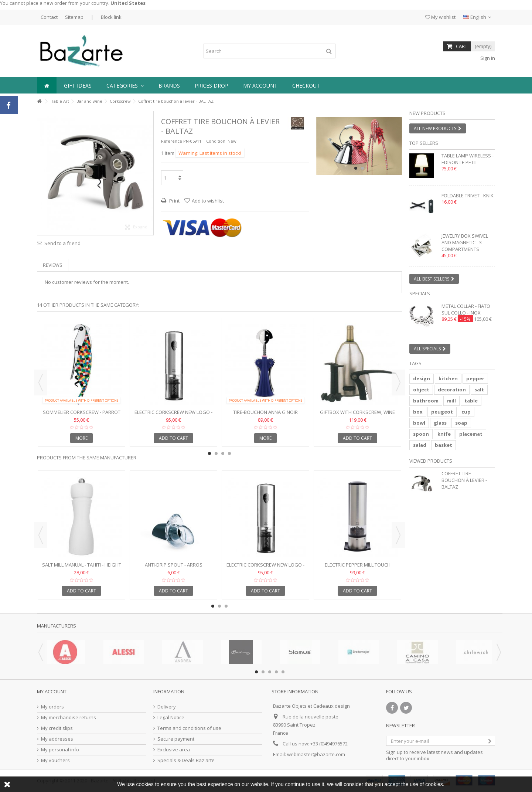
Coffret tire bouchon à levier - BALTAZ (464, 480)
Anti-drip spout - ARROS (174, 565)
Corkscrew (120, 101)
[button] (125, 85)
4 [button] (229, 453)
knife (444, 434)
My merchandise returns (69, 718)
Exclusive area (174, 750)
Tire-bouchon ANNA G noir (265, 412)
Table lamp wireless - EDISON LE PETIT (468, 159)
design (422, 378)
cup (466, 412)
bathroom (426, 401)
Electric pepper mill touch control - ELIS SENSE (358, 568)
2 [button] (362, 168)
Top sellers (424, 143)
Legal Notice (171, 718)
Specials (420, 293)
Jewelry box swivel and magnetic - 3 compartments (465, 242)
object (421, 390)
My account (52, 691)
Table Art (60, 101)
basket (444, 445)
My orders (52, 707)
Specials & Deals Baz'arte (186, 760)
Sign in (487, 58)
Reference (172, 141)
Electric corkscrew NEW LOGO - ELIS (173, 415)
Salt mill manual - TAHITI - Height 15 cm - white (82, 568)
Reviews (53, 265)
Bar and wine (89, 101)
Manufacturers (57, 626)
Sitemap (74, 17)
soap (461, 423)
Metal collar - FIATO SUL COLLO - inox (466, 309)
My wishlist (440, 17)
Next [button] (398, 383)
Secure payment (176, 739)
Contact (49, 17)
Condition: (216, 141)
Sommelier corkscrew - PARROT (82, 412)
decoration (452, 390)
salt (479, 390)
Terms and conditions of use (189, 728)
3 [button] (223, 453)
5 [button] (283, 672)
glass (440, 423)
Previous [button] (41, 383)
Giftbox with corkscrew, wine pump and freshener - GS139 (357, 415)
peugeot (442, 412)
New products (427, 113)
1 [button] (356, 168)
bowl (419, 423)
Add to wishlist (208, 201)
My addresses (57, 739)
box (418, 412)
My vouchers (55, 760)
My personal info (60, 750)
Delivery (167, 707)
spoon (421, 434)
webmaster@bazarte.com (316, 754)
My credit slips (57, 728)
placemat (471, 434)
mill (451, 401)
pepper (475, 378)
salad (420, 445)
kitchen (448, 378)
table (471, 401)
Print (174, 201)
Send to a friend (62, 243)
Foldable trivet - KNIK (468, 196)
